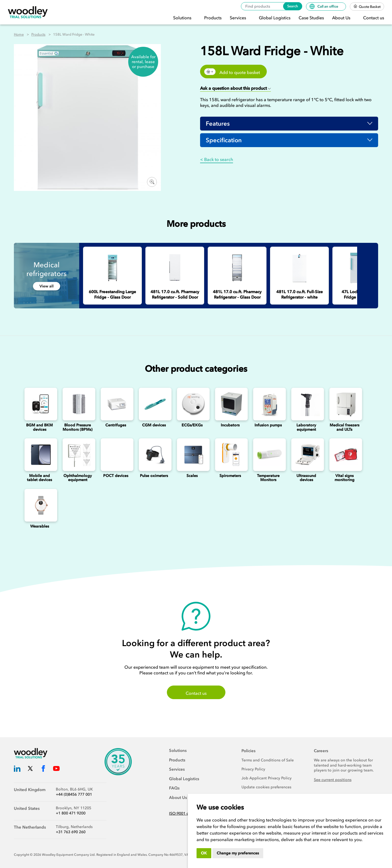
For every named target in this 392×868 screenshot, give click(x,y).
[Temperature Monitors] (268, 455)
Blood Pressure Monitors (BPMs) (78, 427)
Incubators (230, 425)
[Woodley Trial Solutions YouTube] (56, 769)
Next (372, 252)
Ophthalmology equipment (78, 478)
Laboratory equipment (306, 427)
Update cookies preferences (266, 787)
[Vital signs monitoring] (344, 455)
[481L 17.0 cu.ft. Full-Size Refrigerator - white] (299, 268)
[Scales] (192, 455)
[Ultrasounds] (306, 455)
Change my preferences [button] (238, 853)
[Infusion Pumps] (268, 404)
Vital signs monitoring (344, 478)
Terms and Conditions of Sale (268, 760)
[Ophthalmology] (78, 455)
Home (19, 34)
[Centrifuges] (116, 404)
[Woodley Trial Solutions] (28, 12)
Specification (224, 140)
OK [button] (204, 853)
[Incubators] (230, 404)
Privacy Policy (253, 769)
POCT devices (116, 476)
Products (213, 18)
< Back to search (217, 159)
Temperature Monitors (268, 478)
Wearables (40, 526)
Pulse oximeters (154, 476)
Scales (192, 476)
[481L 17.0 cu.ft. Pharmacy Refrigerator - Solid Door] (175, 268)
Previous (361, 252)
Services (238, 18)
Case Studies (311, 18)
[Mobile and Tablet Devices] (39, 455)
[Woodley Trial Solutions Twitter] (30, 769)
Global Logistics (275, 18)
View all (47, 286)
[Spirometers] (230, 455)
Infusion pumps (268, 425)
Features (218, 124)
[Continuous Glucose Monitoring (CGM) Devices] (154, 404)
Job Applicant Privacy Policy (267, 778)
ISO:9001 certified (185, 813)
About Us (342, 18)
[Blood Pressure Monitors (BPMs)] (78, 404)
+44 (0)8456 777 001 (74, 794)
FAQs (174, 788)
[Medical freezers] (344, 404)
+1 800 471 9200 (71, 813)
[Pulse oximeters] (154, 455)
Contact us (374, 18)
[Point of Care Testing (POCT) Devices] (116, 455)
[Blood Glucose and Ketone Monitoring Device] (39, 404)
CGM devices (154, 425)
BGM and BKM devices (39, 427)
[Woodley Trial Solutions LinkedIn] (17, 769)
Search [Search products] (293, 6)
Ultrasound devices (306, 478)
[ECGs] (192, 404)
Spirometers (230, 476)
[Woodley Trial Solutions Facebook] (43, 769)
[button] (235, 89)
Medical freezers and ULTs (344, 427)
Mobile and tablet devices (39, 478)
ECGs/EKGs (192, 425)
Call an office (324, 6)
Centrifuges (116, 425)
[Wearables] (39, 505)
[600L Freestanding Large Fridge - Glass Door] (112, 268)
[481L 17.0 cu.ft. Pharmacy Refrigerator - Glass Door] (237, 268)
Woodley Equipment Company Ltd (68, 855)
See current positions (333, 780)
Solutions (183, 18)
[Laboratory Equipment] (306, 404)
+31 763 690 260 (71, 832)
